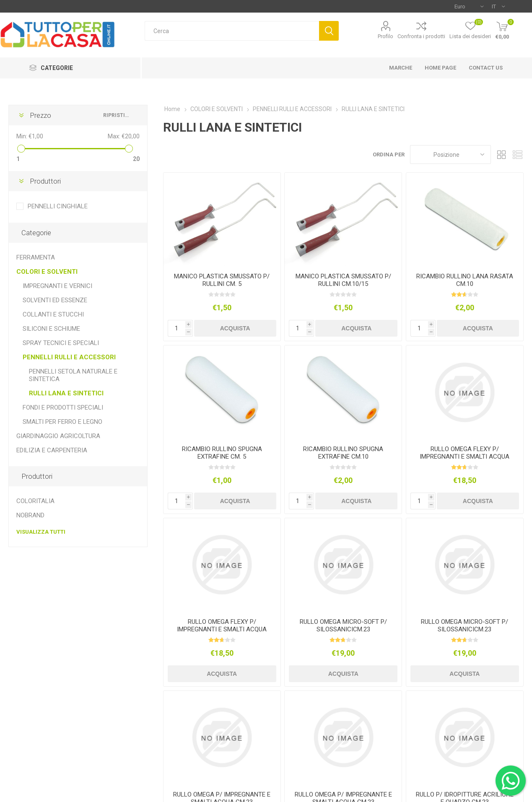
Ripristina (117, 115)
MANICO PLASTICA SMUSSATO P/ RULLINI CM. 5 (222, 280)
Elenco (517, 154)
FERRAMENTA (36, 257)
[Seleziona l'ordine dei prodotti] (450, 154)
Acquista (235, 328)
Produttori (45, 181)
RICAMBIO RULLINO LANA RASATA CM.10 (465, 280)
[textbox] (232, 31)
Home (172, 109)
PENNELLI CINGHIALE (58, 206)
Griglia (501, 154)
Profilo (385, 36)
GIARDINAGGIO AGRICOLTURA (58, 436)
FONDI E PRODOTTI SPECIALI (63, 407)
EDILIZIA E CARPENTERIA (52, 450)
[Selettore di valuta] (469, 6)
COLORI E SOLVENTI (47, 272)
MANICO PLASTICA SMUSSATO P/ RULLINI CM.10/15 (343, 280)
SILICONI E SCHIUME (51, 329)
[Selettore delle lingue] (498, 6)
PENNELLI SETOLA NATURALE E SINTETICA (73, 375)
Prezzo (40, 115)
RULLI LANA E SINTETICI (66, 393)
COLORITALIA (35, 501)
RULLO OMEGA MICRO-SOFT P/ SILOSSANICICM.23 (343, 626)
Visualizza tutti (41, 532)
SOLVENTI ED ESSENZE (55, 300)
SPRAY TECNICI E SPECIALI (61, 343)
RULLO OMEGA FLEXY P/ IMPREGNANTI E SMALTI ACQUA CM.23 (465, 457)
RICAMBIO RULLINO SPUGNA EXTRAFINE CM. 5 (222, 453)
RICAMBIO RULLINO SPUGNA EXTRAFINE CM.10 (343, 453)
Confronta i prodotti (421, 36)
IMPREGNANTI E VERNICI (57, 286)
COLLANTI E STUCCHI (53, 314)
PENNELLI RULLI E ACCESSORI (69, 357)
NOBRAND (30, 515)
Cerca (329, 31)
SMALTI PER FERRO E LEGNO (62, 422)
